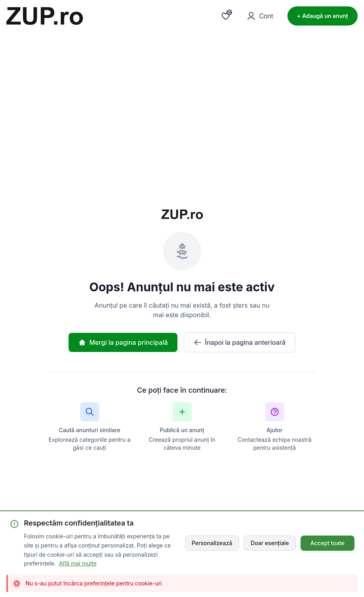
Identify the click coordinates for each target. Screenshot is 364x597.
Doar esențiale (270, 543)
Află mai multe (78, 563)
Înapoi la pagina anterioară (240, 342)
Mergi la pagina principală (123, 342)
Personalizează (212, 543)
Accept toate (328, 543)
